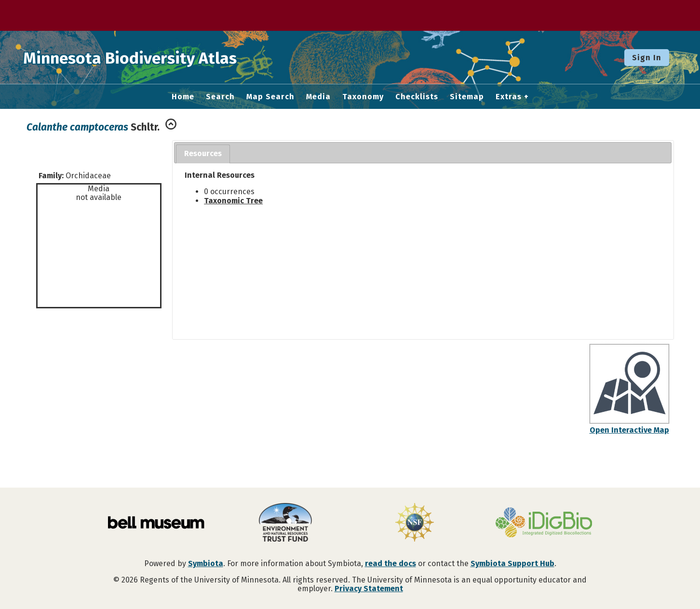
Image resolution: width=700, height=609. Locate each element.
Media (318, 97)
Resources (203, 153)
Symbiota (206, 563)
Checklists (417, 97)
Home (183, 97)
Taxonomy (363, 97)
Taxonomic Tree (233, 201)
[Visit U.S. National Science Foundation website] (415, 523)
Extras (509, 97)
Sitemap (467, 97)
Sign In (647, 58)
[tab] (203, 154)
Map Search (270, 97)
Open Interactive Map (629, 430)
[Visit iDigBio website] (544, 523)
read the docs (390, 563)
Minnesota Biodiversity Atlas (150, 57)
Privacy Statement (369, 589)
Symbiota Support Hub (512, 563)
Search (220, 97)
